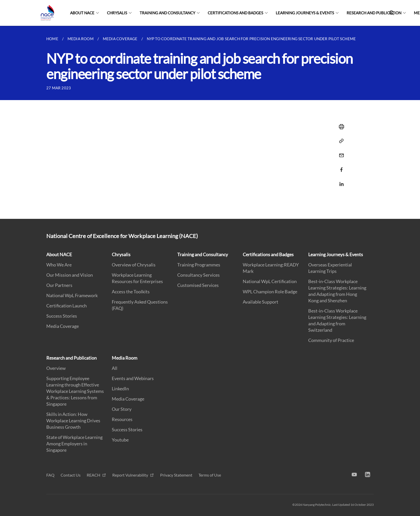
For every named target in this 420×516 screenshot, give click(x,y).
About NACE (82, 13)
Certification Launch (67, 306)
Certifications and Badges (235, 13)
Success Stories (62, 316)
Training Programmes (199, 265)
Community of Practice (331, 340)
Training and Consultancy (167, 13)
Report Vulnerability (131, 475)
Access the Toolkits (131, 292)
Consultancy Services (198, 275)
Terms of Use (210, 475)
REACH (94, 475)
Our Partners (59, 285)
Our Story (122, 409)
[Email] (340, 152)
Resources (122, 419)
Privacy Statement (176, 475)
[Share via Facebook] (340, 170)
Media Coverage (63, 326)
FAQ (50, 475)
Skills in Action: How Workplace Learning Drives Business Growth (73, 421)
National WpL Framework (72, 295)
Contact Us (71, 475)
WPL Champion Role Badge (270, 292)
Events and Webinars (133, 378)
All (115, 368)
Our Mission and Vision (70, 275)
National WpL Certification (270, 281)
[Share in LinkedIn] (340, 181)
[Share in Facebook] (340, 166)
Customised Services (198, 285)
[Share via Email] (340, 155)
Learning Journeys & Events (305, 13)
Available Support (261, 302)
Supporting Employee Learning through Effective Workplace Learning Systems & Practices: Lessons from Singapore (75, 391)
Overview (56, 368)
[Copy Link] (340, 141)
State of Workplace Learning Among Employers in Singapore (74, 444)
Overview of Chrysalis (134, 265)
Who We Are (59, 265)
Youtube (120, 440)
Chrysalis (117, 13)
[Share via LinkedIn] (340, 184)
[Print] (340, 127)
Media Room (125, 358)
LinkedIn (120, 389)
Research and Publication (374, 13)
